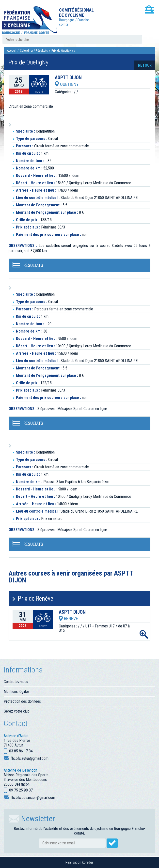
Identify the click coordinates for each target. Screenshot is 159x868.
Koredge (88, 862)
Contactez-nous (16, 682)
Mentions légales (17, 692)
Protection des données (22, 701)
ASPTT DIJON (68, 78)
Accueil (12, 51)
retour (145, 65)
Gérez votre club (17, 711)
